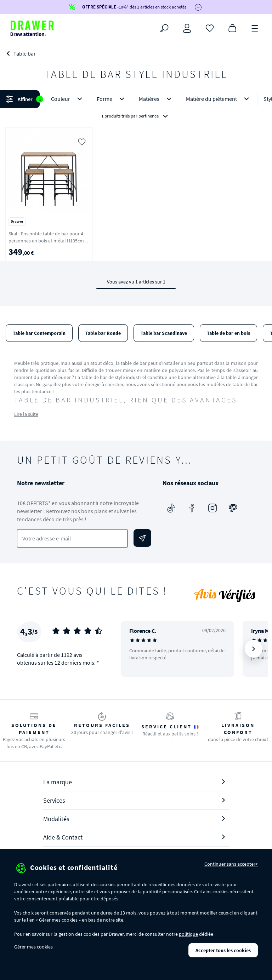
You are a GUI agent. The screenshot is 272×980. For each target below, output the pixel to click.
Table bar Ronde (103, 333)
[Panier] (232, 28)
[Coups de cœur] (210, 28)
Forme (112, 99)
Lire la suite (26, 414)
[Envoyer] (142, 538)
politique (188, 934)
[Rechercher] (164, 28)
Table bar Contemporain (39, 333)
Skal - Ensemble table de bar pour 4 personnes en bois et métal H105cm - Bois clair (47, 241)
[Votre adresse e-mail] (72, 538)
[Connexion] (187, 28)
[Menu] (255, 28)
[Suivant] (254, 649)
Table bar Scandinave (164, 333)
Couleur (68, 99)
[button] (136, 107)
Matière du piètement (219, 99)
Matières (157, 99)
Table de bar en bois (228, 333)
